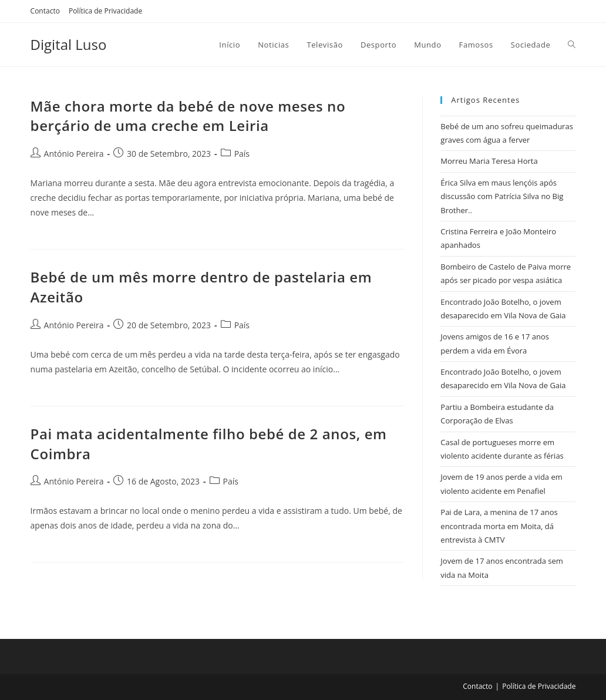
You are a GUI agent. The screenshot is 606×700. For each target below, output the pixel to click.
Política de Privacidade (105, 11)
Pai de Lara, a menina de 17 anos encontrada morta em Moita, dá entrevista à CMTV (499, 526)
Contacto (45, 11)
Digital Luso (69, 44)
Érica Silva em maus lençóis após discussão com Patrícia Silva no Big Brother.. (502, 196)
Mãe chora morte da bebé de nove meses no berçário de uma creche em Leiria (188, 116)
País (242, 154)
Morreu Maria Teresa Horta (489, 161)
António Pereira (74, 154)
